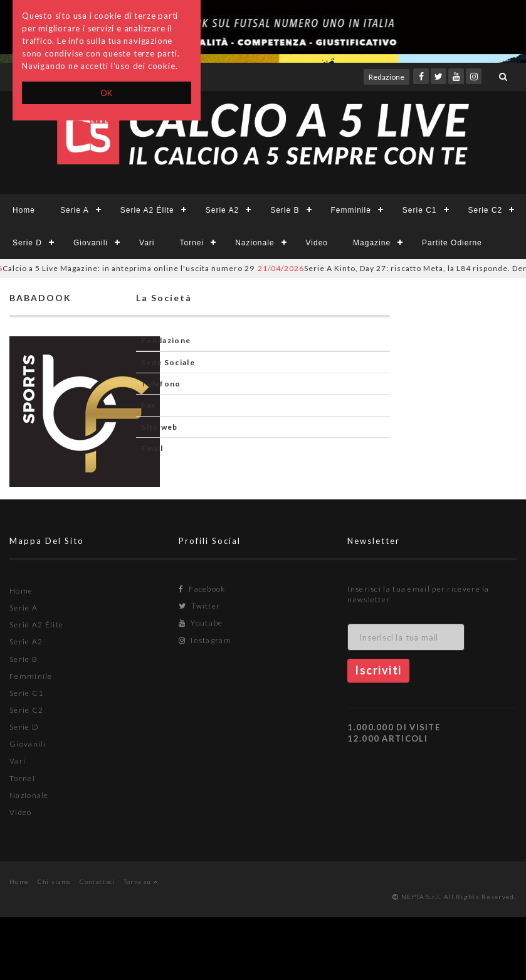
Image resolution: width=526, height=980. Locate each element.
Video (317, 243)
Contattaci (97, 881)
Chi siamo (55, 881)
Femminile (351, 210)
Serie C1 (420, 210)
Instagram (205, 640)
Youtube (201, 623)
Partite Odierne (452, 243)
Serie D (27, 243)
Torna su (141, 881)
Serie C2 (486, 210)
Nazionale (255, 243)
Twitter (200, 606)
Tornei (192, 243)
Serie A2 (222, 210)
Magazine (372, 243)
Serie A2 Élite (147, 210)
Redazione (387, 77)
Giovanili (91, 243)
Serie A (75, 210)
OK (107, 93)
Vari (147, 243)
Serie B (285, 210)
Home (24, 210)
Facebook (202, 589)
